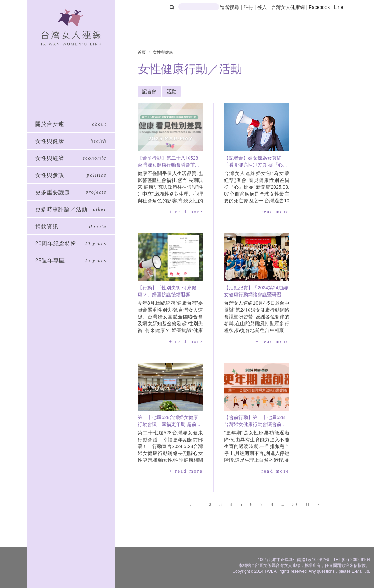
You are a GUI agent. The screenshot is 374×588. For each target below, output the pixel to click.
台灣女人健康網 (288, 7)
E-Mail (358, 571)
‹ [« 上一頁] (190, 505)
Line (338, 7)
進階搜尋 (230, 7)
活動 (171, 91)
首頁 (142, 52)
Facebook (319, 7)
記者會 (149, 91)
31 (307, 505)
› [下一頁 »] (318, 505)
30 (294, 505)
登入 (263, 7)
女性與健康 (163, 52)
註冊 (249, 7)
